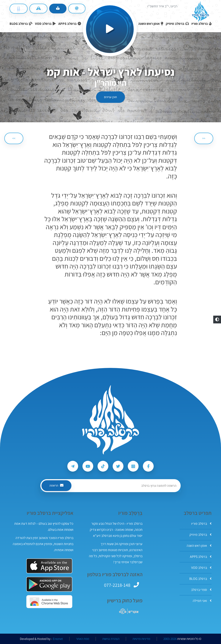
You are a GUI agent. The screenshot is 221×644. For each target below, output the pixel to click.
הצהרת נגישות (111, 639)
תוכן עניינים (110, 97)
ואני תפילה (202, 601)
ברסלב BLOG (200, 579)
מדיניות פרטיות (141, 639)
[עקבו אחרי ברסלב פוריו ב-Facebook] (148, 466)
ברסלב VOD (201, 568)
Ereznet (58, 639)
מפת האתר (83, 639)
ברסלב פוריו (201, 524)
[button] (217, 320)
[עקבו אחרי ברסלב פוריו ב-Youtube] (88, 466)
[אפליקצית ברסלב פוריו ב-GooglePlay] (49, 584)
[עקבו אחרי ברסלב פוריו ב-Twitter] (118, 466)
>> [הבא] (14, 138)
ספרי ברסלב (201, 590)
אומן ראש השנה (199, 546)
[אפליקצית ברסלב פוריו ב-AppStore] (49, 566)
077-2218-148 (117, 585)
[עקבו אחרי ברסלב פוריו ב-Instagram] (133, 466)
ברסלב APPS (201, 557)
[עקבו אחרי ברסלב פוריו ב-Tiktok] (103, 466)
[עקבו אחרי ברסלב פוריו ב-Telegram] (73, 466)
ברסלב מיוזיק (200, 535)
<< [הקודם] (204, 138)
